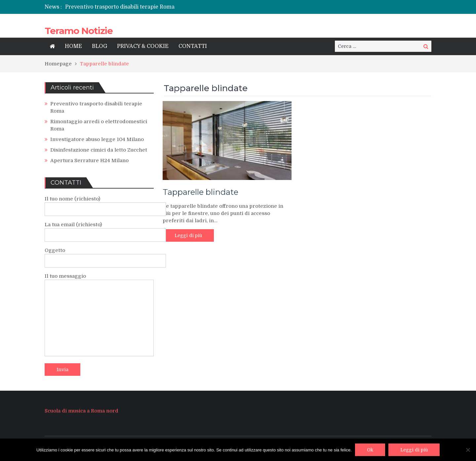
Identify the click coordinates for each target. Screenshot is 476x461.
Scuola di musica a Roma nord (81, 411)
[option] (171, 7)
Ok (370, 450)
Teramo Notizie (79, 31)
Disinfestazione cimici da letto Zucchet (99, 150)
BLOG (99, 46)
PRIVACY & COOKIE (143, 46)
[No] (468, 450)
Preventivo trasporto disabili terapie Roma (120, 7)
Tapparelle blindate (200, 192)
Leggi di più (188, 235)
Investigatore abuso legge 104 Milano (97, 139)
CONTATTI (193, 46)
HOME (73, 46)
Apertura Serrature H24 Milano (89, 160)
